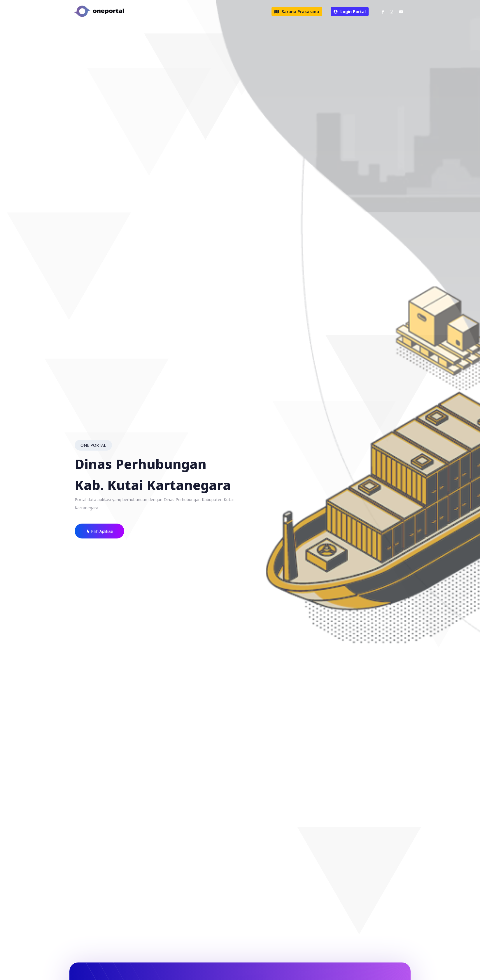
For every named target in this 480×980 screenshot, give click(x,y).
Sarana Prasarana (297, 12)
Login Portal (350, 12)
